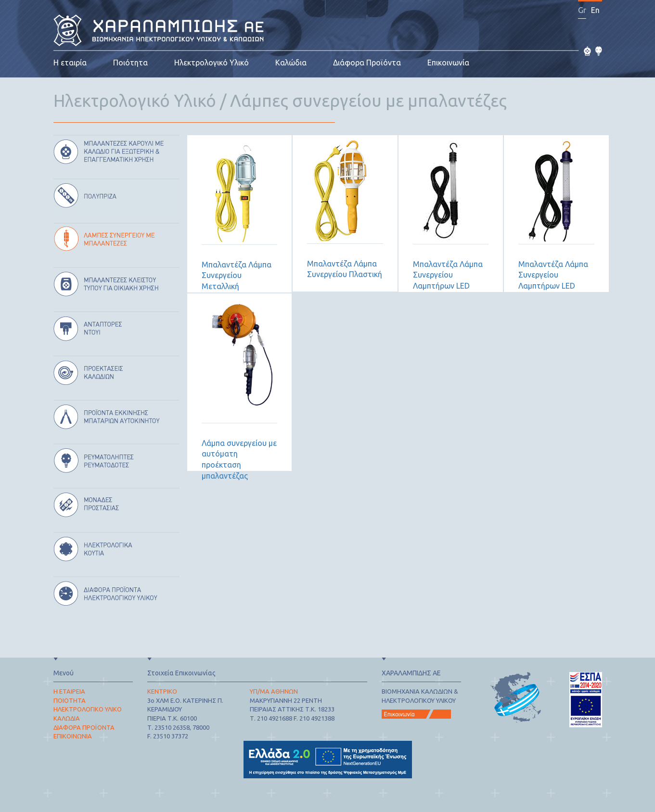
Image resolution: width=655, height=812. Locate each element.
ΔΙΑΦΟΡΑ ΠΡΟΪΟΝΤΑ (84, 727)
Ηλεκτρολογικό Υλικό (212, 63)
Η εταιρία (70, 63)
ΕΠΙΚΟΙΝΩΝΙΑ (73, 736)
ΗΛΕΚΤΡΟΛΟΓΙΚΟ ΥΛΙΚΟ (88, 709)
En (595, 10)
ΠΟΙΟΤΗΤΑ (70, 700)
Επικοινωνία (448, 63)
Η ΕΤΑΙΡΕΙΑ (69, 691)
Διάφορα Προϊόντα (367, 63)
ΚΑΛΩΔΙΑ (67, 718)
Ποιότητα (130, 63)
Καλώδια (291, 63)
